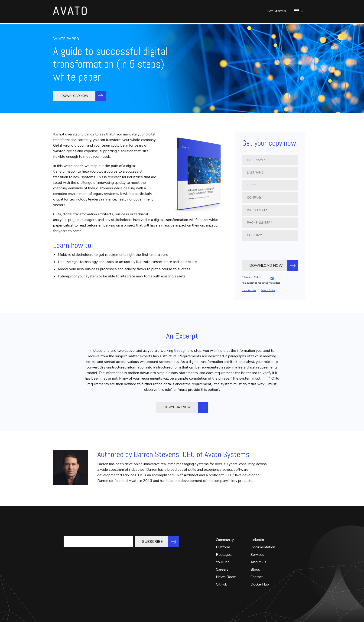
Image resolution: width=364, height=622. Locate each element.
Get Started (276, 12)
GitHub (222, 584)
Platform (223, 547)
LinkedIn (257, 540)
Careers (222, 569)
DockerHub (260, 584)
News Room (226, 577)
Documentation (263, 547)
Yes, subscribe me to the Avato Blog (261, 283)
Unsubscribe (249, 290)
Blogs (255, 569)
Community (225, 540)
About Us (258, 562)
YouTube (223, 562)
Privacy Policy (268, 290)
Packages (224, 555)
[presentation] (270, 250)
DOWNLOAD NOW (75, 96)
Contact (257, 577)
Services (257, 555)
